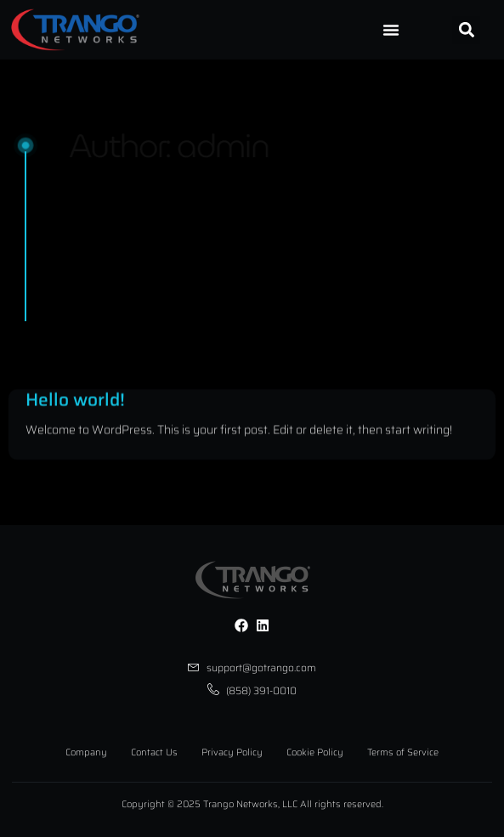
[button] (466, 30)
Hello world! (75, 412)
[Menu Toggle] (391, 30)
